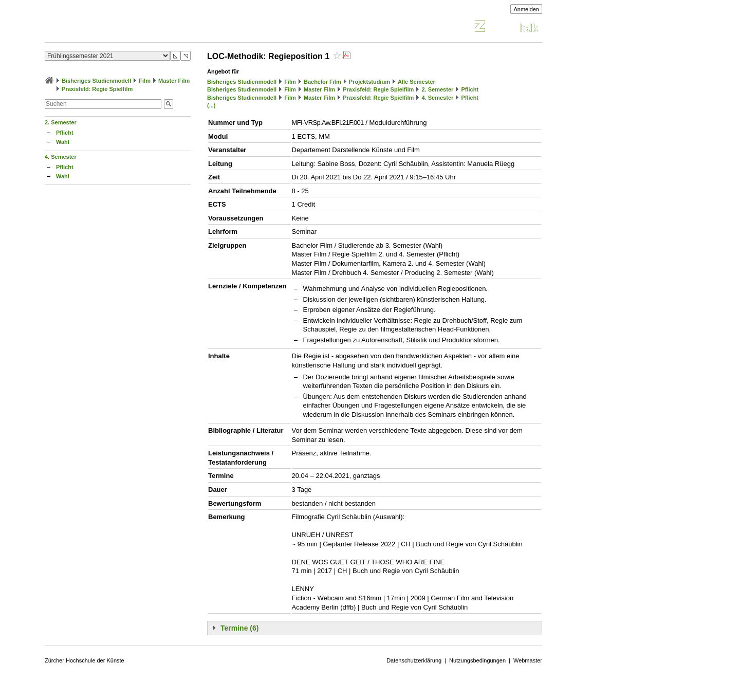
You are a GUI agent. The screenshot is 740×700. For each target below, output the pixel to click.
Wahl (63, 142)
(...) (211, 105)
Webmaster (528, 660)
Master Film (174, 81)
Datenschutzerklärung (414, 660)
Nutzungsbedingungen (477, 660)
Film (145, 81)
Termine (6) (239, 628)
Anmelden (526, 9)
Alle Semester (417, 82)
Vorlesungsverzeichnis (120, 27)
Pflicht (65, 133)
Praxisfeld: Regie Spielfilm (97, 89)
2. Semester (61, 122)
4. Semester (61, 157)
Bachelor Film (322, 82)
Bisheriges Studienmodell (96, 81)
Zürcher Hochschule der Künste (85, 660)
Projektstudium (369, 82)
